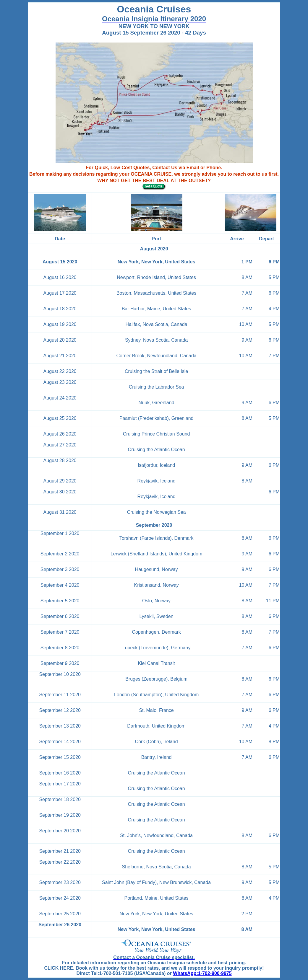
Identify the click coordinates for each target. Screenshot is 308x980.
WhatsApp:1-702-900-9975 (202, 973)
